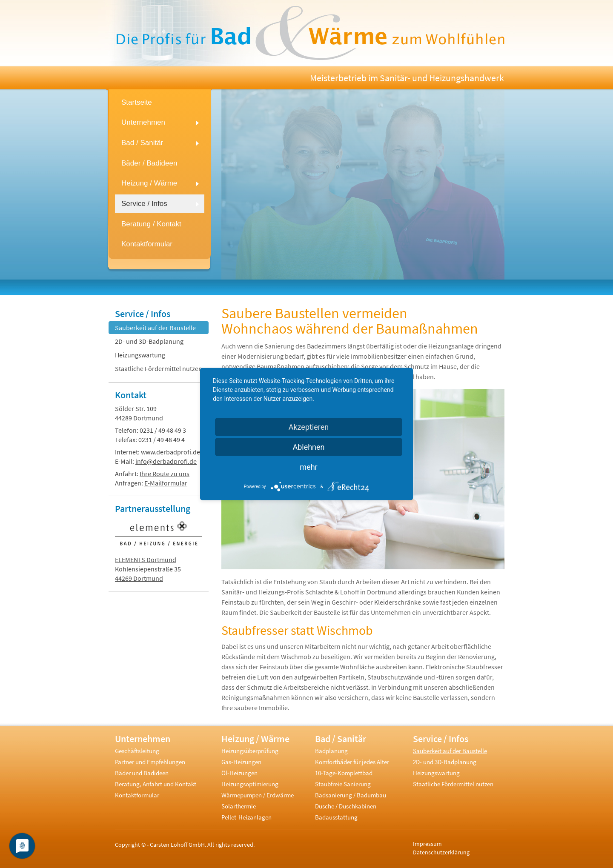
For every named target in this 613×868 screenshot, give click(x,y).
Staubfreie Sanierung (343, 784)
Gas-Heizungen (241, 762)
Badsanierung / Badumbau (351, 795)
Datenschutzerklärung (441, 852)
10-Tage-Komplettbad (344, 773)
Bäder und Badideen (142, 773)
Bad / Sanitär (341, 739)
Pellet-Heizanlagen (246, 817)
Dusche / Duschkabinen (346, 806)
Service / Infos (143, 314)
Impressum (427, 844)
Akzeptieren (309, 427)
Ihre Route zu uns (165, 474)
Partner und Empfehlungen (150, 762)
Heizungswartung (140, 355)
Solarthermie (239, 806)
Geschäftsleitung (137, 751)
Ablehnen (308, 447)
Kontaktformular (137, 795)
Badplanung (331, 751)
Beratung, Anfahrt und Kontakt (156, 784)
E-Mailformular (166, 483)
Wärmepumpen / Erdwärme (258, 795)
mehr (308, 467)
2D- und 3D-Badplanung (149, 341)
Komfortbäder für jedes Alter (352, 762)
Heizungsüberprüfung (250, 751)
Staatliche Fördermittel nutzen (159, 368)
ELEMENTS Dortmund (146, 560)
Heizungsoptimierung (250, 784)
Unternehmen (143, 739)
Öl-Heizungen (239, 773)
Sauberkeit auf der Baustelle (155, 328)
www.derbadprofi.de (170, 452)
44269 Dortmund (139, 578)
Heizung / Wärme (255, 739)
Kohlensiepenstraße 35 (148, 569)
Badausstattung (336, 817)
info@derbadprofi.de (166, 461)
